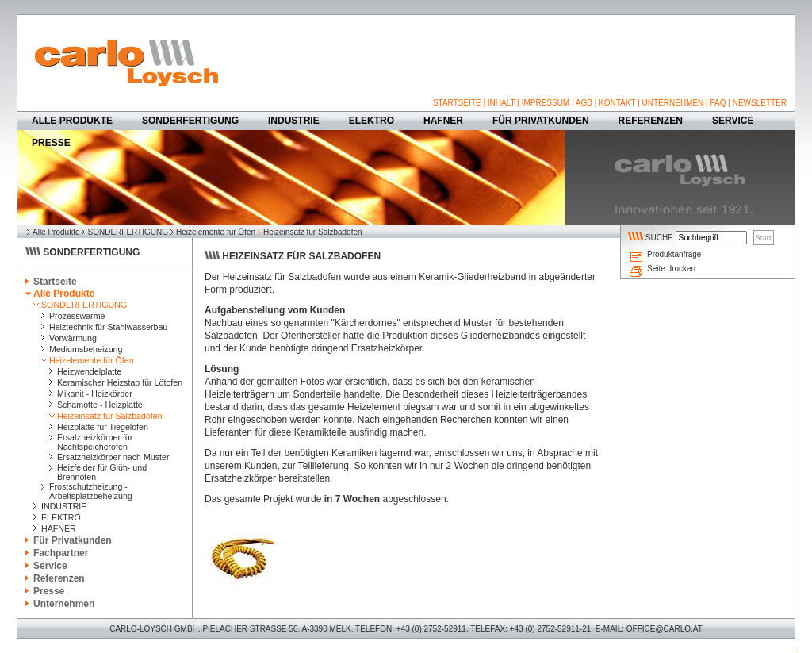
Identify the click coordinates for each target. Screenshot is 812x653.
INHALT (502, 103)
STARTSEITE (457, 103)
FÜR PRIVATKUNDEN (541, 121)
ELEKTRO (372, 121)
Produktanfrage (674, 254)
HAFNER (443, 121)
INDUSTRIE (294, 121)
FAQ (718, 103)
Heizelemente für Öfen (216, 232)
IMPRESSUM (546, 103)
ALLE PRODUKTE (72, 121)
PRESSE (51, 143)
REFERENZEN (651, 121)
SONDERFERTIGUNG (190, 121)
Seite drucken (671, 269)
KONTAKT (617, 103)
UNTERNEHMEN (673, 103)
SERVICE (733, 121)
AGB (584, 103)
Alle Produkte (56, 232)
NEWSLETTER (760, 103)
